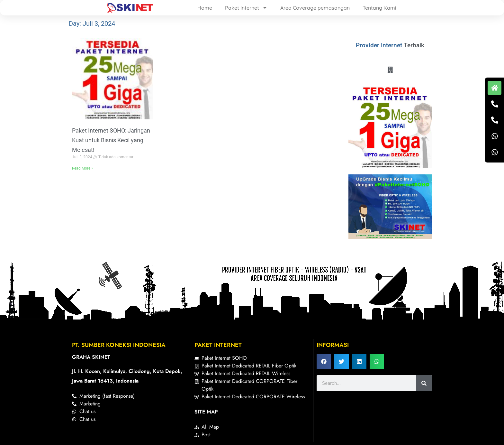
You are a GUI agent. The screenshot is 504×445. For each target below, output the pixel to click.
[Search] (424, 383)
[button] (324, 362)
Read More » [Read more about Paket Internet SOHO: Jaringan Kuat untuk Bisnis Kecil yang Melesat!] (83, 168)
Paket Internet (246, 8)
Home (205, 8)
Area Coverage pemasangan (315, 8)
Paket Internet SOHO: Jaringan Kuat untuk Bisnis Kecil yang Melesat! (111, 140)
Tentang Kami (379, 8)
